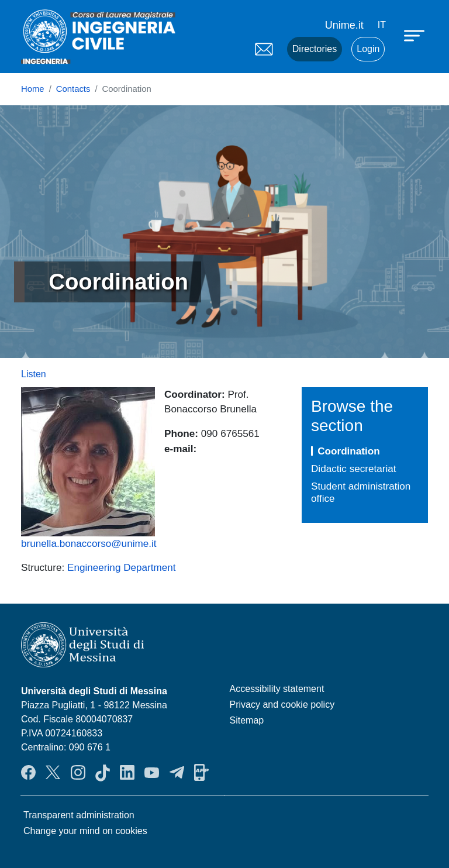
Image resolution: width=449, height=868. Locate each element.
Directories (315, 49)
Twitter (53, 773)
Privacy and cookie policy (282, 705)
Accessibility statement (277, 689)
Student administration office (361, 492)
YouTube (152, 773)
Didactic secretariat (354, 469)
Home (33, 89)
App (201, 773)
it (382, 25)
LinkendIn (127, 773)
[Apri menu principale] (416, 35)
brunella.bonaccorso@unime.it (89, 543)
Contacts (73, 89)
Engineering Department (122, 567)
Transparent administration (79, 815)
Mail (264, 49)
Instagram (78, 773)
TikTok (103, 773)
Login (368, 49)
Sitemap (247, 720)
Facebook (28, 773)
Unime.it (344, 25)
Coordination (349, 451)
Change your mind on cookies (85, 831)
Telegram (177, 773)
